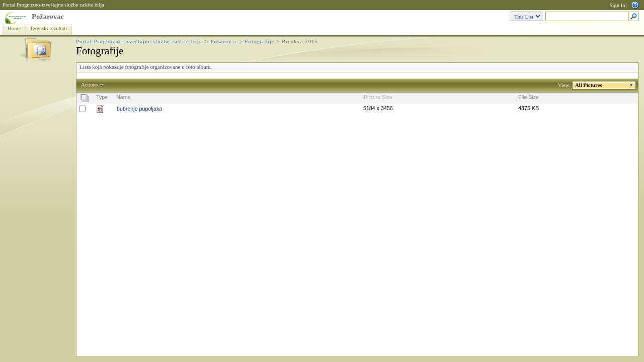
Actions (90, 85)
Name (123, 97)
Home (14, 28)
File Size (529, 97)
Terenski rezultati (48, 28)
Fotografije (260, 41)
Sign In (617, 5)
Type (102, 97)
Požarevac (48, 17)
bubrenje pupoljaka (139, 109)
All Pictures (589, 85)
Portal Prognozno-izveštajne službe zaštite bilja (53, 5)
